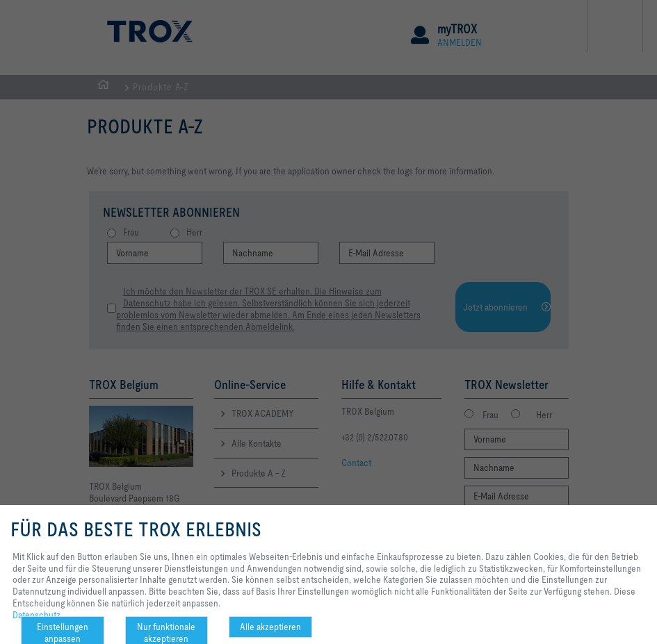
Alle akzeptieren (270, 627)
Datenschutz (36, 615)
